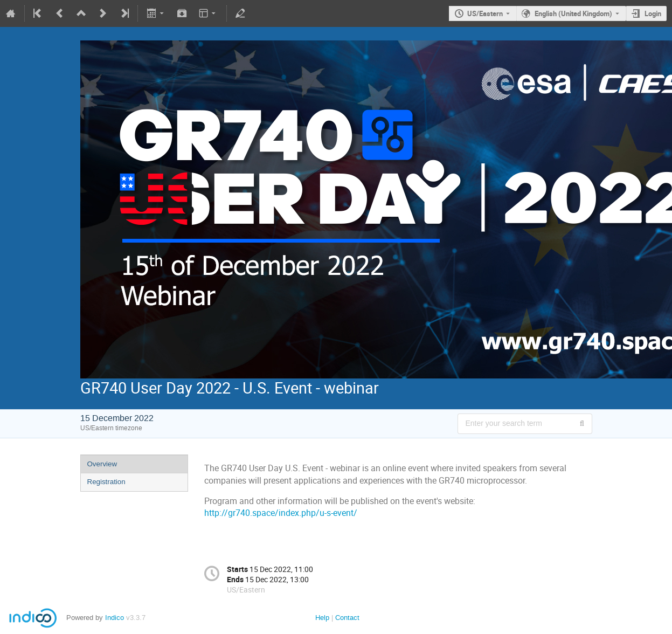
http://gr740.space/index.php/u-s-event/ (281, 513)
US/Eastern (485, 13)
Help (322, 618)
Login (653, 13)
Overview (102, 464)
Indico (115, 618)
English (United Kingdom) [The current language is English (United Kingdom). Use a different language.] (573, 13)
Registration (106, 482)
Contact (347, 618)
